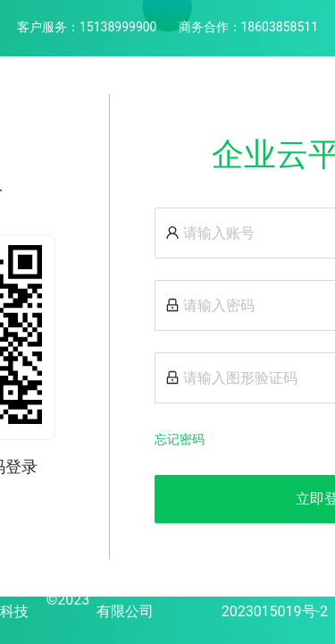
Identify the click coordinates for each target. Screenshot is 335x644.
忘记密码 (180, 439)
